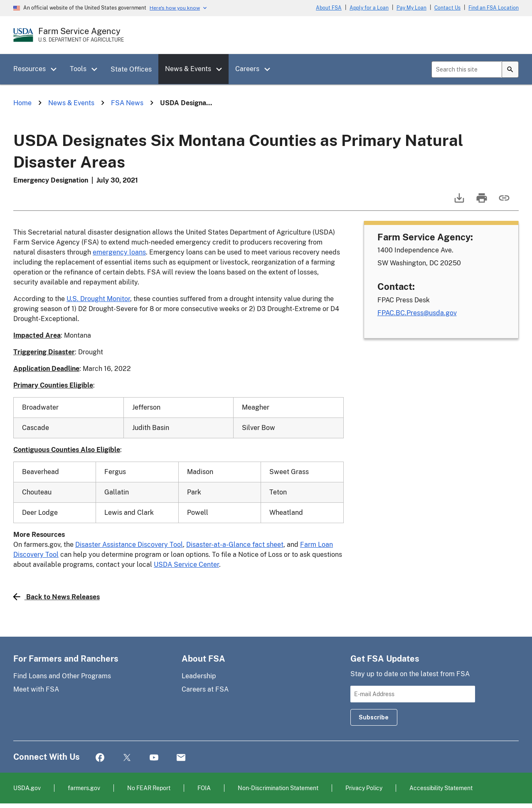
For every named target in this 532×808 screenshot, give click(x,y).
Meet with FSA (36, 689)
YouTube (154, 758)
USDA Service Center (186, 565)
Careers (247, 69)
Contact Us (447, 8)
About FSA (329, 8)
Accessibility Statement (441, 788)
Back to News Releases (57, 597)
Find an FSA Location (494, 8)
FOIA (204, 788)
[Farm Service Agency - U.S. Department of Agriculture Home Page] (81, 35)
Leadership (199, 676)
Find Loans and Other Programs (62, 676)
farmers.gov (84, 788)
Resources (30, 69)
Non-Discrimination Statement (278, 788)
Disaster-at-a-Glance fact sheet (235, 545)
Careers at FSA (205, 689)
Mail (181, 758)
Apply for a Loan (369, 8)
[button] (57, 69)
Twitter (127, 758)
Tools (78, 69)
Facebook (100, 758)
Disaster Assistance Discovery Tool (129, 545)
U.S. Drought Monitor (98, 299)
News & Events (188, 69)
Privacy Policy (364, 788)
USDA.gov (27, 788)
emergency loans (119, 252)
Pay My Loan (411, 8)
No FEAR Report (149, 788)
